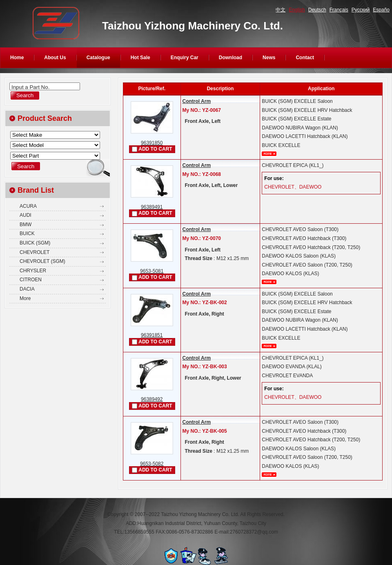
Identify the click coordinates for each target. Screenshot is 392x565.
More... (269, 154)
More (25, 298)
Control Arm (197, 101)
